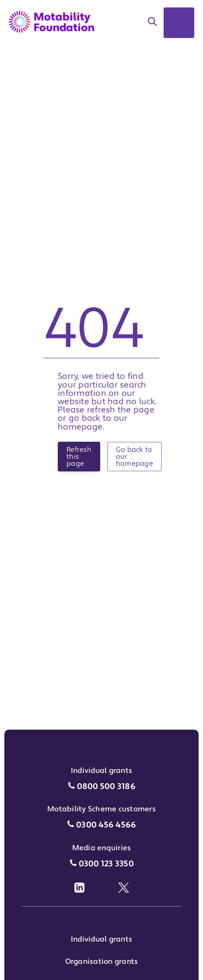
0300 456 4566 (106, 825)
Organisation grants (102, 962)
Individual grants (101, 939)
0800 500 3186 (106, 787)
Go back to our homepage (135, 457)
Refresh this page (79, 457)
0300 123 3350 (106, 864)
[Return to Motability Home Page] (51, 22)
